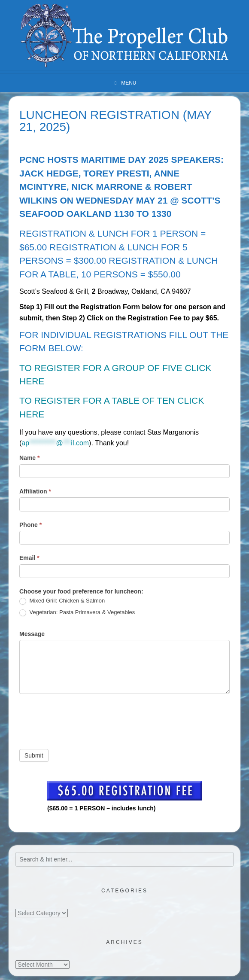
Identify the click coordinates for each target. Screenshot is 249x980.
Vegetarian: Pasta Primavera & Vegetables (77, 613)
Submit (34, 755)
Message (32, 634)
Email (29, 558)
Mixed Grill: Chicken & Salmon (62, 601)
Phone (30, 525)
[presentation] (85, 719)
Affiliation (35, 491)
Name (29, 458)
